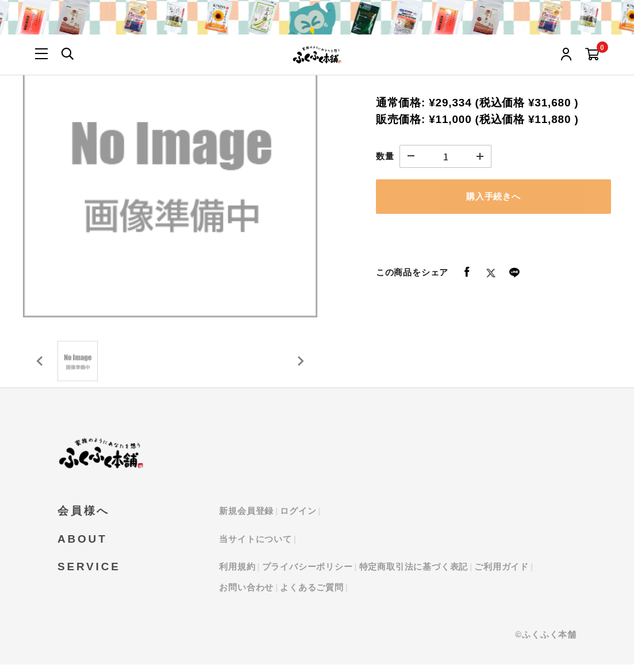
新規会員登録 (246, 519)
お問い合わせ (246, 595)
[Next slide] (300, 365)
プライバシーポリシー (308, 575)
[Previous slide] (40, 365)
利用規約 (237, 575)
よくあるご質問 (312, 595)
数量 (385, 156)
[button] (80, 365)
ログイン (298, 519)
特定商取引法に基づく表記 (414, 575)
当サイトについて (255, 546)
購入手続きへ (493, 196)
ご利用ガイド (502, 575)
